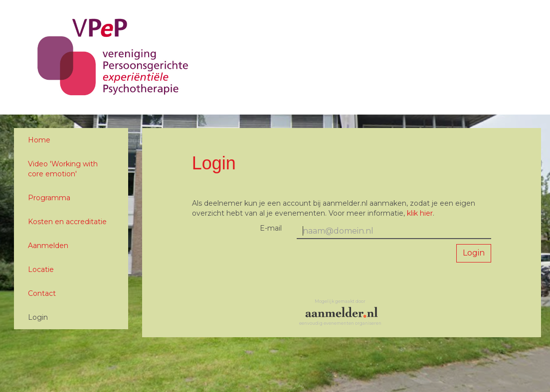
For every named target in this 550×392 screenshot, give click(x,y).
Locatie (41, 269)
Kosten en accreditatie (67, 222)
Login (38, 317)
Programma (49, 198)
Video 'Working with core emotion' (63, 169)
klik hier (420, 213)
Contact (42, 293)
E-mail (271, 228)
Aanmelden (48, 246)
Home (39, 140)
